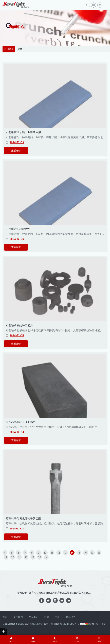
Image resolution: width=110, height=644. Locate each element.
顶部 (99, 641)
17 (92, 553)
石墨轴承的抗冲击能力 (19, 325)
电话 (55, 641)
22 (26, 557)
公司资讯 (9, 49)
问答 (20, 49)
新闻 (47, 617)
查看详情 (16, 151)
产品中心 (33, 617)
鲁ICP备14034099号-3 (67, 624)
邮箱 (33, 641)
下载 (57, 617)
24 (40, 557)
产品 (77, 641)
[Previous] (5, 553)
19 (6, 557)
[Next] (46, 557)
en (94, 5)
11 (52, 553)
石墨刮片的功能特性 (18, 229)
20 (13, 557)
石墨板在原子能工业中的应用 (23, 132)
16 (86, 553)
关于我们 (18, 617)
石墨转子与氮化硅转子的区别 (23, 518)
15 (79, 553)
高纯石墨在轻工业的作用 (21, 422)
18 (99, 553)
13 (65, 553)
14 (72, 553)
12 (59, 553)
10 (45, 553)
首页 (11, 641)
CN (100, 5)
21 (19, 557)
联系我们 (70, 617)
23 (33, 557)
